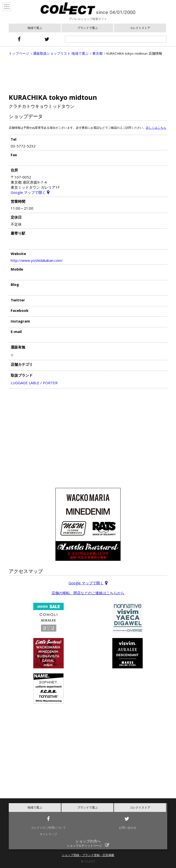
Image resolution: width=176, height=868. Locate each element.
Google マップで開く (28, 192)
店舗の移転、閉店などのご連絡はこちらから (88, 593)
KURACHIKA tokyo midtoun (53, 97)
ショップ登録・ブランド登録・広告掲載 (88, 855)
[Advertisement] (88, 75)
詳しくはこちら (156, 128)
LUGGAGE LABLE (25, 383)
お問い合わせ (128, 828)
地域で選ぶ (35, 28)
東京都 (97, 53)
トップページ (19, 53)
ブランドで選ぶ (88, 28)
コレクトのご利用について (48, 828)
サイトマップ (48, 834)
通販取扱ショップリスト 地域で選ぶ (61, 53)
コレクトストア (140, 28)
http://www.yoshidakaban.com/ (37, 260)
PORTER (50, 383)
